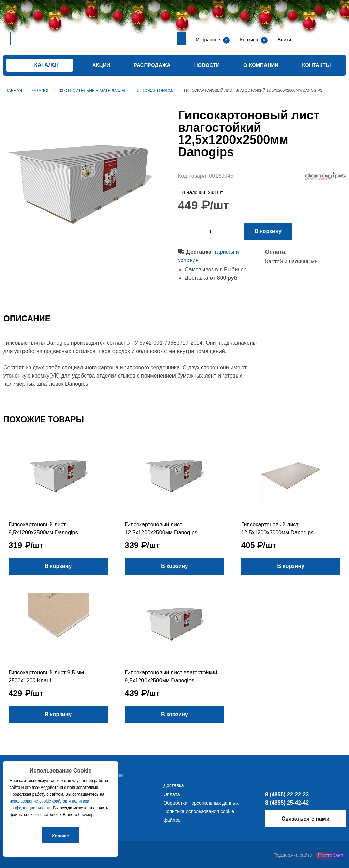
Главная (13, 91)
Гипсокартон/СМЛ (155, 91)
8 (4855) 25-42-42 (287, 803)
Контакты (316, 65)
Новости (207, 65)
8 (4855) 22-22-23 (287, 795)
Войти (284, 40)
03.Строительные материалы (92, 91)
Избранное (208, 40)
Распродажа (152, 65)
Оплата (171, 794)
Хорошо (60, 836)
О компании (261, 65)
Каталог (40, 91)
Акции (101, 65)
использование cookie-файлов (38, 801)
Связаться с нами (305, 819)
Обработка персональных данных (201, 803)
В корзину (268, 231)
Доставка (173, 785)
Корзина (250, 40)
